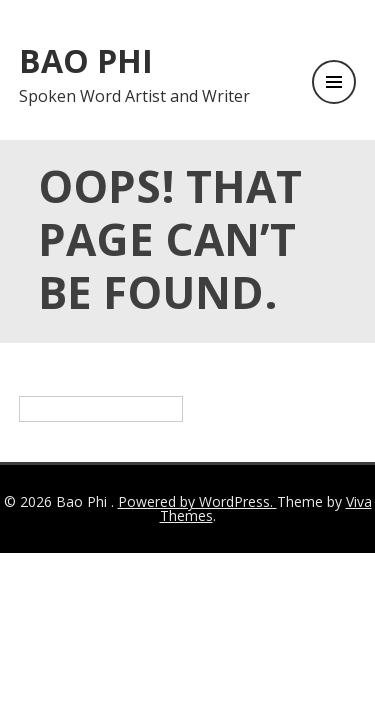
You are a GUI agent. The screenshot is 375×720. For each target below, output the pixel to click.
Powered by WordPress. (197, 501)
